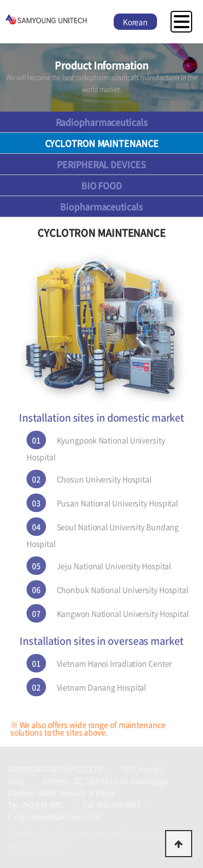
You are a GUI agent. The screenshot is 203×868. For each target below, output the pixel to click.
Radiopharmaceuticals (102, 122)
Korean (135, 22)
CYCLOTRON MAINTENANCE (102, 143)
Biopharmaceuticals (101, 206)
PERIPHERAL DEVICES (101, 164)
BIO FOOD (101, 185)
